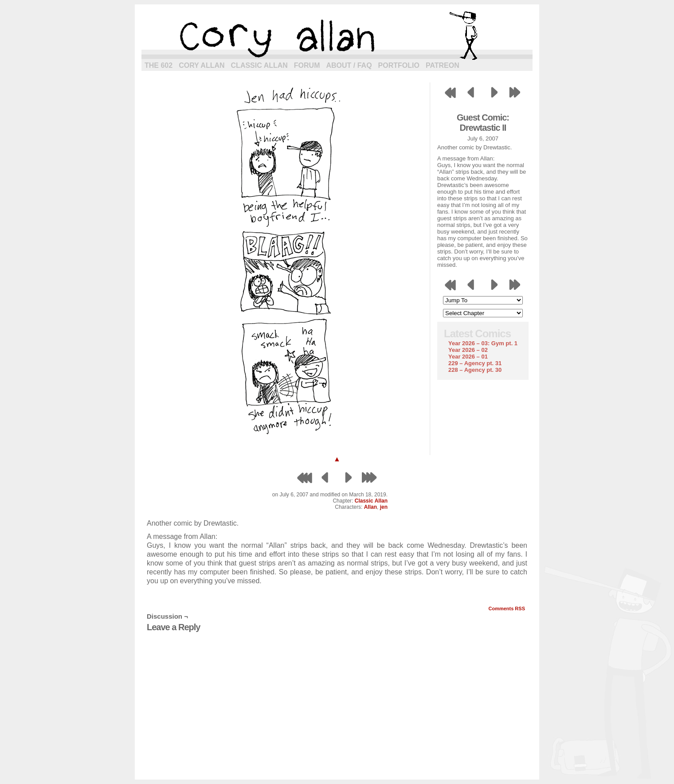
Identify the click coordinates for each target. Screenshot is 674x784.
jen (384, 507)
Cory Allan (202, 65)
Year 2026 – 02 (468, 350)
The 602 (159, 65)
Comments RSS (507, 608)
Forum (307, 65)
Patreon (443, 65)
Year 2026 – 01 (468, 357)
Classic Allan (259, 65)
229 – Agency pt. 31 (475, 363)
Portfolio (399, 65)
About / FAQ (349, 65)
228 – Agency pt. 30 (475, 370)
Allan (370, 507)
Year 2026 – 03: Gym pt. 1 (483, 343)
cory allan (337, 35)
